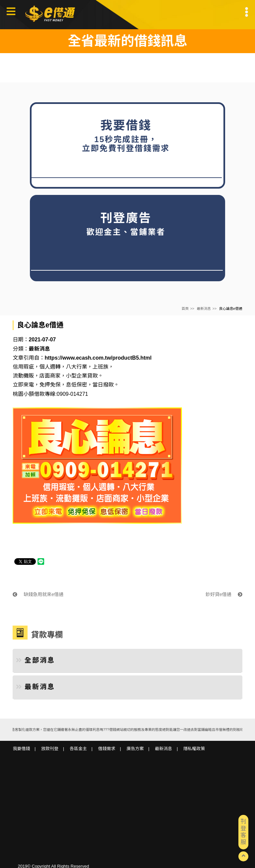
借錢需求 (107, 749)
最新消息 (204, 308)
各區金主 (78, 749)
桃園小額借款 (29, 394)
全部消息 (36, 660)
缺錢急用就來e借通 (38, 594)
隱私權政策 (194, 749)
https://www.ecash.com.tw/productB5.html (98, 358)
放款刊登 (50, 749)
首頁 (185, 308)
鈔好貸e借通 (224, 594)
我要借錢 (21, 749)
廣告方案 (135, 749)
